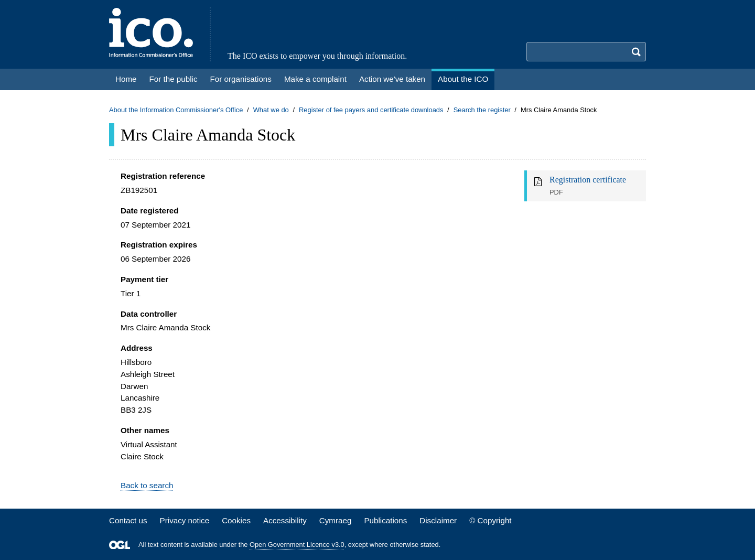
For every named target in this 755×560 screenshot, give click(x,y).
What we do (271, 110)
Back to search (147, 485)
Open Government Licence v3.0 (297, 545)
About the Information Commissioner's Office (176, 110)
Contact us (128, 520)
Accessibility (285, 520)
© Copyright (490, 520)
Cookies (236, 520)
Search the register (482, 110)
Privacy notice (185, 520)
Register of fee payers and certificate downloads (371, 110)
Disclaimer (438, 520)
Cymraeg (336, 520)
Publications (385, 520)
